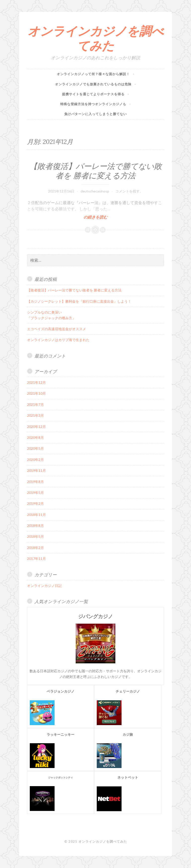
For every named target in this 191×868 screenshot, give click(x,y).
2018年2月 (35, 548)
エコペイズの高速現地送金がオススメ (57, 329)
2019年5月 (35, 493)
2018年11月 (36, 515)
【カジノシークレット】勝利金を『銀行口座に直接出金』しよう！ (79, 301)
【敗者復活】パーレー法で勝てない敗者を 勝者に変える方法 (96, 171)
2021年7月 (35, 404)
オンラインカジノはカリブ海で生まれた (58, 340)
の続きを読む (95, 217)
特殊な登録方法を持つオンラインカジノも (93, 104)
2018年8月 (35, 526)
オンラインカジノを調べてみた (96, 38)
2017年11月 (36, 559)
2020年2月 (35, 460)
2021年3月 (35, 415)
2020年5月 (35, 448)
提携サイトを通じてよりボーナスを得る (93, 94)
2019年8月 (35, 482)
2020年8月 (35, 437)
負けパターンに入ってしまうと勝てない (95, 114)
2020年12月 (36, 427)
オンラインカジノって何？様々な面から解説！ (93, 74)
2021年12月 (36, 382)
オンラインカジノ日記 (44, 586)
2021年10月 (36, 393)
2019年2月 (35, 503)
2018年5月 (35, 536)
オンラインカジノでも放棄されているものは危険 (93, 84)
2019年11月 (36, 470)
